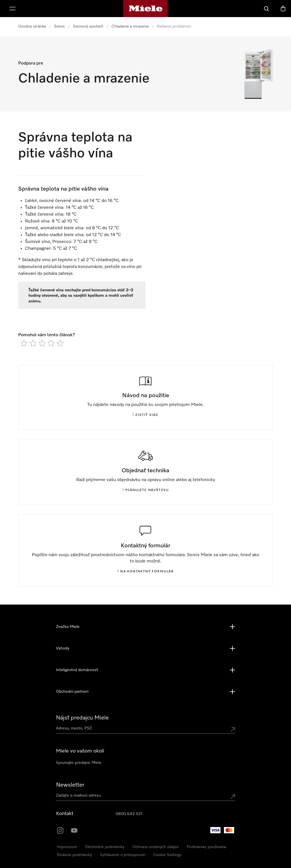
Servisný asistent (88, 26)
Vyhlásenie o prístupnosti (123, 855)
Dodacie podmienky (74, 855)
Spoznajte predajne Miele (79, 763)
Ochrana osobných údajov (156, 847)
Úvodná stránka (32, 26)
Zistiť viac (145, 415)
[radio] (24, 343)
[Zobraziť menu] (13, 9)
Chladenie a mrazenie (130, 26)
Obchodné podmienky (105, 847)
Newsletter (70, 785)
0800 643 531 (129, 814)
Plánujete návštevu (146, 490)
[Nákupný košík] (283, 9)
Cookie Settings (167, 855)
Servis (59, 26)
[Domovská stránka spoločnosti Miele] (146, 9)
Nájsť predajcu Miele (82, 718)
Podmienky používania (206, 847)
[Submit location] (233, 729)
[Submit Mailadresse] (233, 797)
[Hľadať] (267, 9)
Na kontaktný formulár (145, 572)
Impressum (67, 847)
